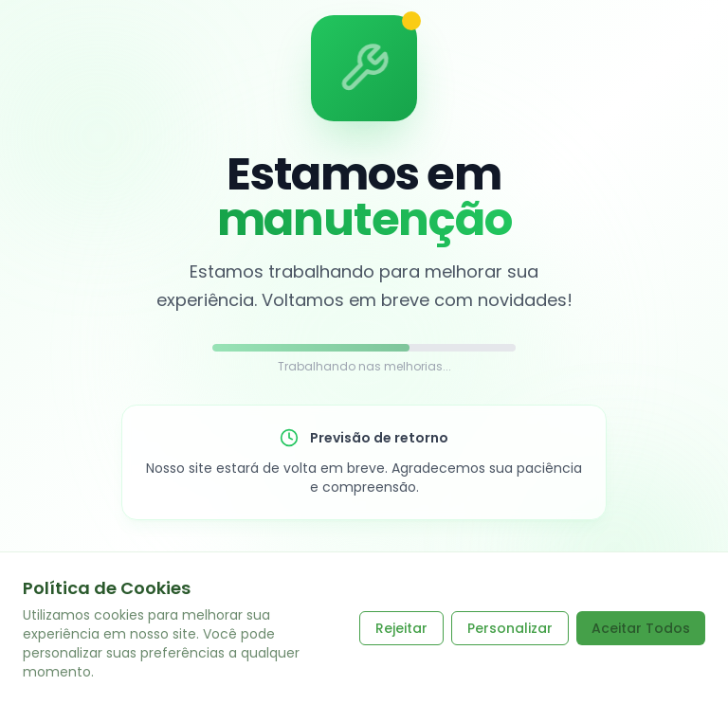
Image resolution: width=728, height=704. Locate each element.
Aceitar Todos (641, 628)
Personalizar (510, 628)
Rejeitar (401, 628)
